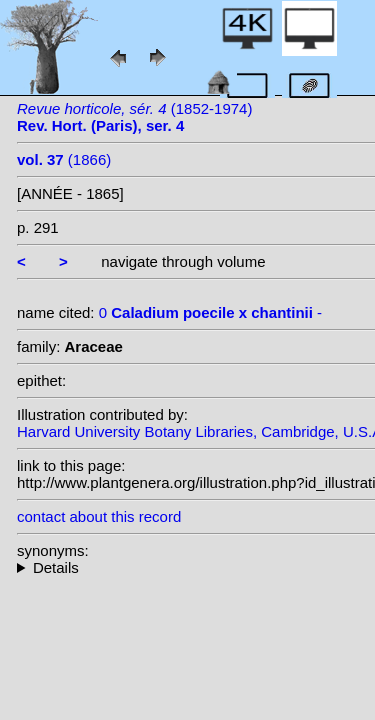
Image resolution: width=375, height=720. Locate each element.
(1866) (64, 159)
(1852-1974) (134, 117)
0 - (210, 312)
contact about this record (99, 516)
